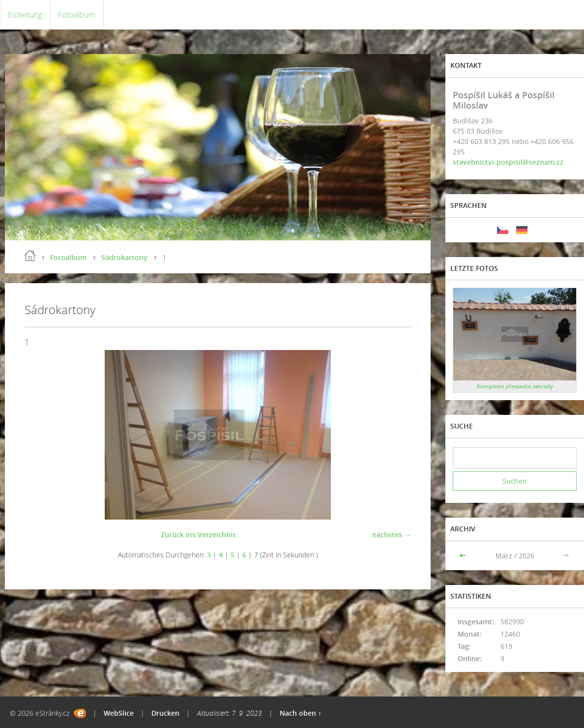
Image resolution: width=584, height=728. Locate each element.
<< (464, 556)
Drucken (165, 713)
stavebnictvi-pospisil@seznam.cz (508, 162)
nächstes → (392, 535)
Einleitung (25, 15)
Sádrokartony (124, 257)
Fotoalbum (77, 15)
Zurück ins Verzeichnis (198, 535)
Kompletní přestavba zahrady (515, 386)
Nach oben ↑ (301, 713)
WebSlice (119, 713)
